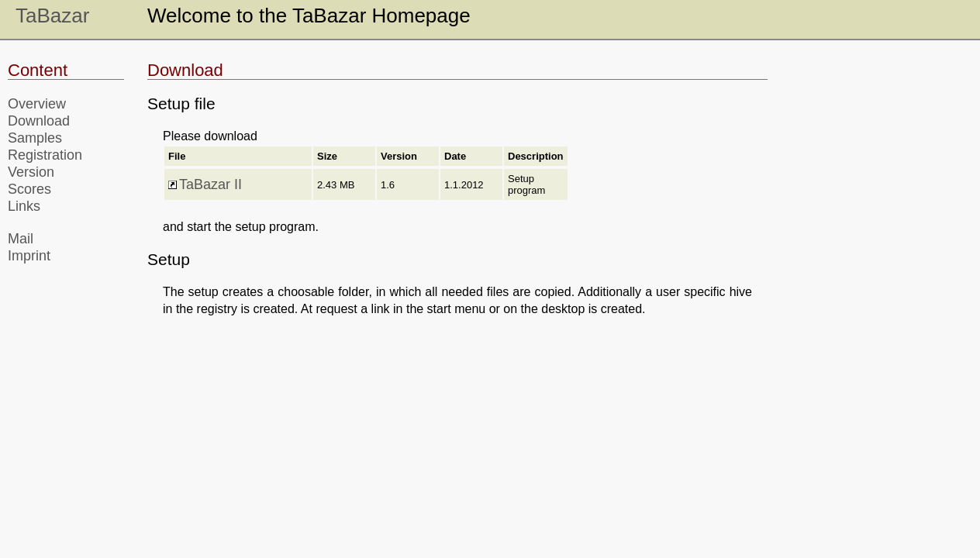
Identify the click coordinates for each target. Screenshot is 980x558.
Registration (45, 155)
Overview (37, 104)
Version (31, 172)
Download (39, 121)
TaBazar (52, 15)
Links (24, 206)
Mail (21, 239)
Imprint (29, 256)
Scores (29, 189)
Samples (35, 138)
